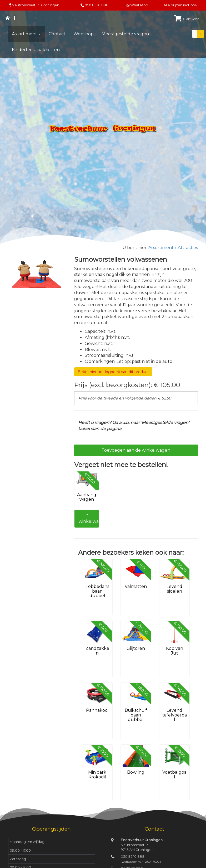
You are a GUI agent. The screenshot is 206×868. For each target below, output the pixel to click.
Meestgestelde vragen (125, 34)
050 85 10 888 (97, 5)
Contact (57, 34)
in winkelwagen (89, 518)
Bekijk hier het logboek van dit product (113, 372)
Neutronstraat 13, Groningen (34, 5)
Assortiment (26, 34)
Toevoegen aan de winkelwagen (136, 450)
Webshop (84, 34)
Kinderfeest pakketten (36, 50)
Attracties (188, 248)
